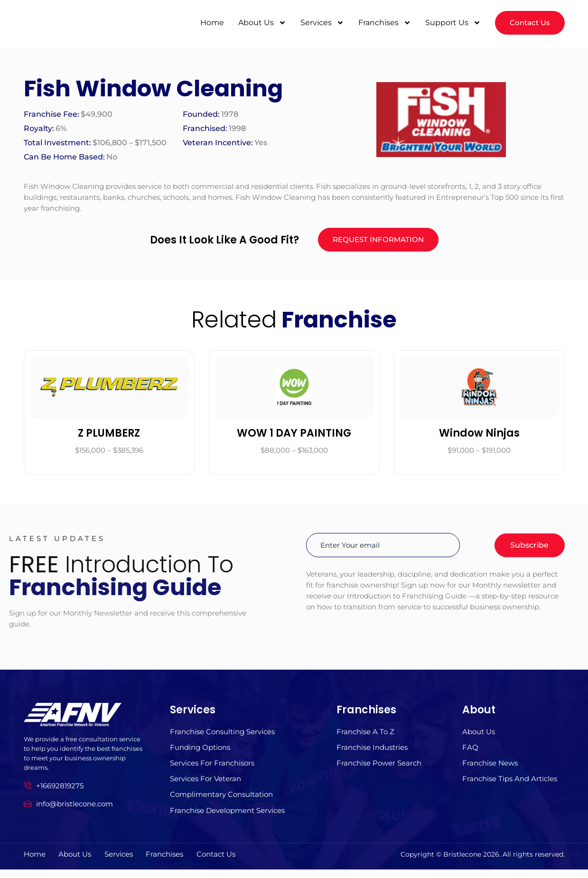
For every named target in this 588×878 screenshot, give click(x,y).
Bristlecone (462, 863)
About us (479, 736)
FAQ (470, 752)
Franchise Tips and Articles (510, 786)
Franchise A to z (365, 736)
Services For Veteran (205, 786)
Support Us (451, 23)
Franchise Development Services (227, 819)
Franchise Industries (372, 752)
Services (320, 23)
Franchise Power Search (379, 769)
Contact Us (240, 863)
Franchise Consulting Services (222, 736)
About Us (260, 23)
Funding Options (200, 752)
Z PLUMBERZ (109, 436)
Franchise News (490, 769)
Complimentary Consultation (221, 802)
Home (210, 23)
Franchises (382, 23)
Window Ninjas (479, 436)
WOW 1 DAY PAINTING (294, 436)
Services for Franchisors (212, 769)
